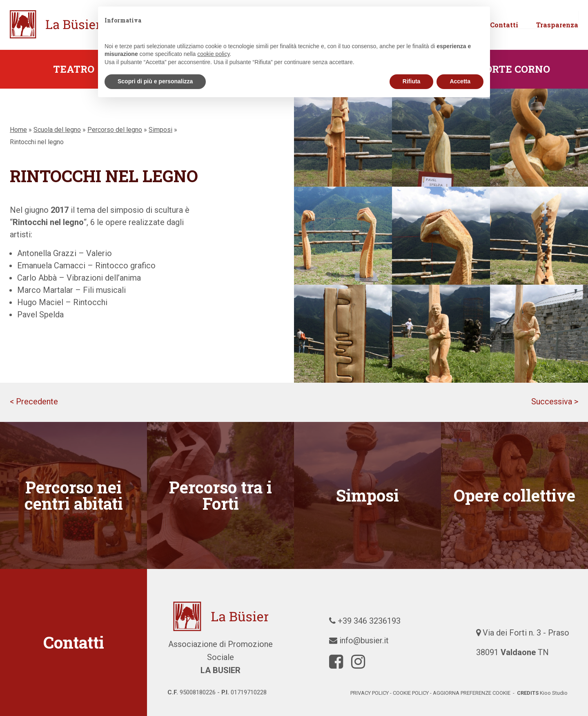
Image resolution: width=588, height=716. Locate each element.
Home (18, 130)
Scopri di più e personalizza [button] (155, 81)
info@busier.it (364, 640)
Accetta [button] (460, 81)
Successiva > (555, 401)
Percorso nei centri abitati (74, 495)
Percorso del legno (115, 130)
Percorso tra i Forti (220, 495)
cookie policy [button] (213, 54)
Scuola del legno (57, 130)
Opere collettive (514, 495)
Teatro (74, 69)
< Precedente (34, 401)
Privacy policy (370, 693)
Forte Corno (514, 69)
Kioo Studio (554, 693)
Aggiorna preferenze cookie (472, 693)
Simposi (160, 130)
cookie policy (411, 693)
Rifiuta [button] (412, 81)
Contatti (504, 36)
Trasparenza (557, 36)
